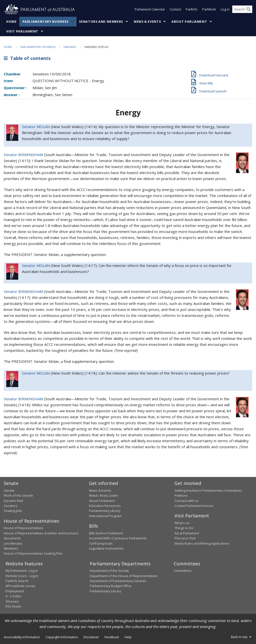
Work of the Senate (18, 495)
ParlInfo (192, 9)
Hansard (70, 47)
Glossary (12, 601)
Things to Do (184, 528)
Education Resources (105, 506)
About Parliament (189, 22)
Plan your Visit (185, 538)
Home (11, 22)
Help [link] (128, 637)
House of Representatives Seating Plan (33, 553)
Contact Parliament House (194, 506)
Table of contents (27, 58)
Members (11, 548)
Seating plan (13, 511)
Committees (183, 571)
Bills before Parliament (106, 533)
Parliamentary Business (45, 22)
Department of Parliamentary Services (118, 581)
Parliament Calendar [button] (150, 9)
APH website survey (20, 586)
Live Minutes (13, 543)
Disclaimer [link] (91, 637)
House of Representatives (23, 528)
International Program (105, 516)
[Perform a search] (248, 9)
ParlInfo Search (17, 581)
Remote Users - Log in (22, 576)
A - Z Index (13, 596)
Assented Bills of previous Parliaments (118, 538)
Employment (15, 591)
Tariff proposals (101, 543)
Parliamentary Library (105, 511)
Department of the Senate (109, 571)
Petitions (181, 495)
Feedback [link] (112, 637)
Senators (11, 506)
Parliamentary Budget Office (111, 586)
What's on (182, 523)
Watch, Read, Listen (103, 495)
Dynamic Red (13, 501)
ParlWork (209, 9)
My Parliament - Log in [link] (22, 571)
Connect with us (186, 501)
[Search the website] (242, 9)
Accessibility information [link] (22, 637)
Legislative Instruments (106, 548)
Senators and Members (101, 22)
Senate (9, 490)
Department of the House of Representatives (124, 576)
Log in (225, 9)
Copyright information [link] (62, 637)
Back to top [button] (242, 637)
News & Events (147, 22)
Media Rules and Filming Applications (202, 543)
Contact (175, 9)
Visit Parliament (22, 31)
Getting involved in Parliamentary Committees (208, 490)
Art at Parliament (187, 533)
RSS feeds (13, 606)
